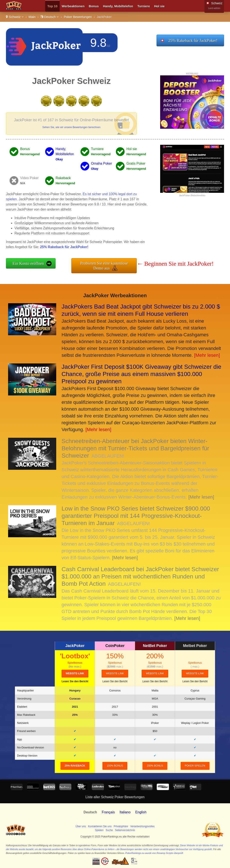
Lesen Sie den (75, 681)
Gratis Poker (136, 163)
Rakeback (63, 178)
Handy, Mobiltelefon (118, 6)
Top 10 (52, 6)
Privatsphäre (121, 826)
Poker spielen (195, 766)
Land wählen (214, 8)
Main (32, 17)
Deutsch (50, 17)
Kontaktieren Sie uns (100, 826)
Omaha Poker (101, 163)
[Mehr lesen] (207, 355)
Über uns (81, 826)
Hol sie (159, 6)
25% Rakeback (75, 766)
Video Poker (29, 178)
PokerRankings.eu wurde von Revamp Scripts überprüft (154, 853)
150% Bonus (115, 766)
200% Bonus (155, 766)
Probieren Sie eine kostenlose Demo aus (104, 266)
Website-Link (75, 673)
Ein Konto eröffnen (28, 263)
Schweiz (15, 17)
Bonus (94, 6)
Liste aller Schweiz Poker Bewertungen (115, 797)
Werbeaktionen (73, 6)
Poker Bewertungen (78, 17)
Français (108, 812)
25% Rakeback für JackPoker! (193, 40)
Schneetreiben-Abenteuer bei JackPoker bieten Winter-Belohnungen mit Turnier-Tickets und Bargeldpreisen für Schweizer (135, 448)
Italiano (125, 812)
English (141, 812)
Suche (109, 830)
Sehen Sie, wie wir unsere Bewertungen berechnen (71, 127)
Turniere (144, 6)
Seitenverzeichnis (125, 830)
